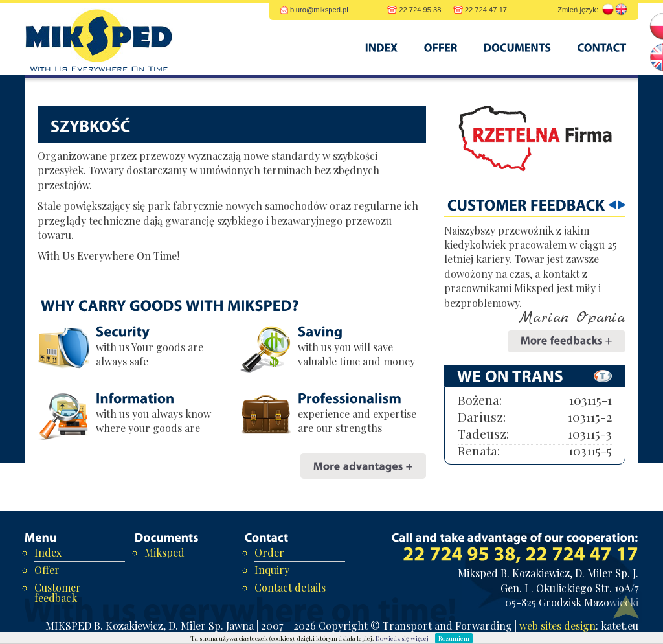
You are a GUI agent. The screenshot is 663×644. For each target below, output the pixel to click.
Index (48, 552)
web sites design (557, 626)
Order (269, 552)
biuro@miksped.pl (319, 10)
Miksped (164, 552)
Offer (47, 570)
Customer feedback (58, 592)
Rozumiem (454, 638)
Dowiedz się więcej (402, 638)
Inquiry (272, 570)
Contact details (290, 587)
